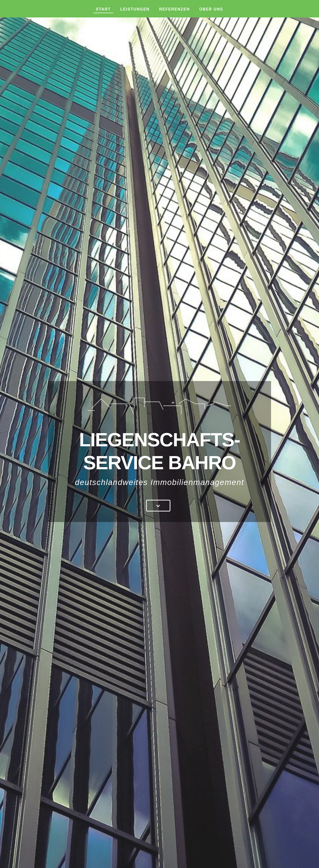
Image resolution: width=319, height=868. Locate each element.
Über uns (211, 9)
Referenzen (174, 9)
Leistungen (135, 9)
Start (103, 9)
